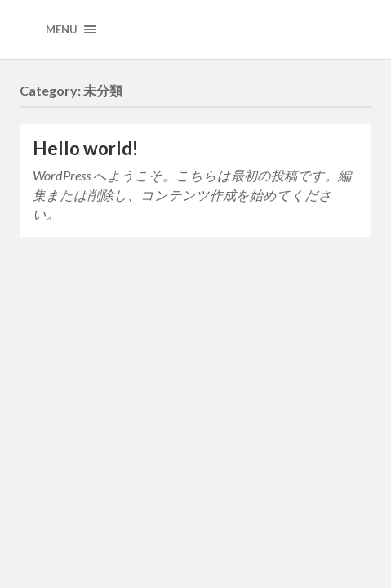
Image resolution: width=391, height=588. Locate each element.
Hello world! (85, 148)
